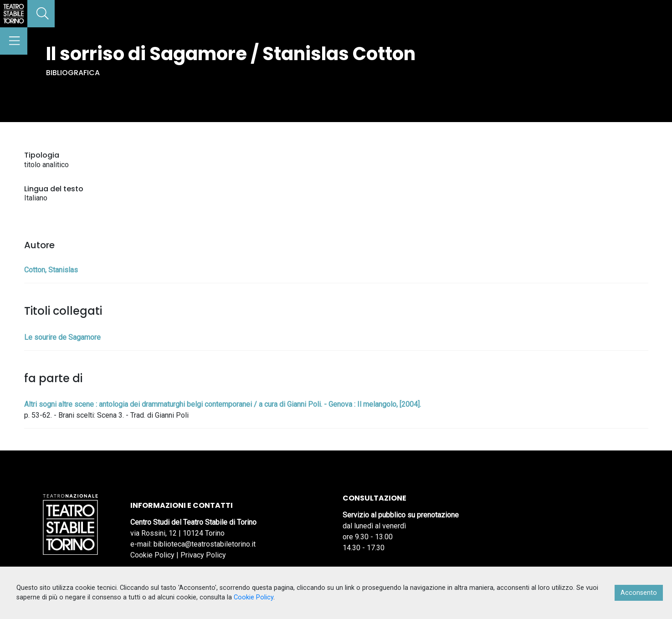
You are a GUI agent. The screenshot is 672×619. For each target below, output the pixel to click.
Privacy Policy (203, 555)
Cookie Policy (152, 555)
